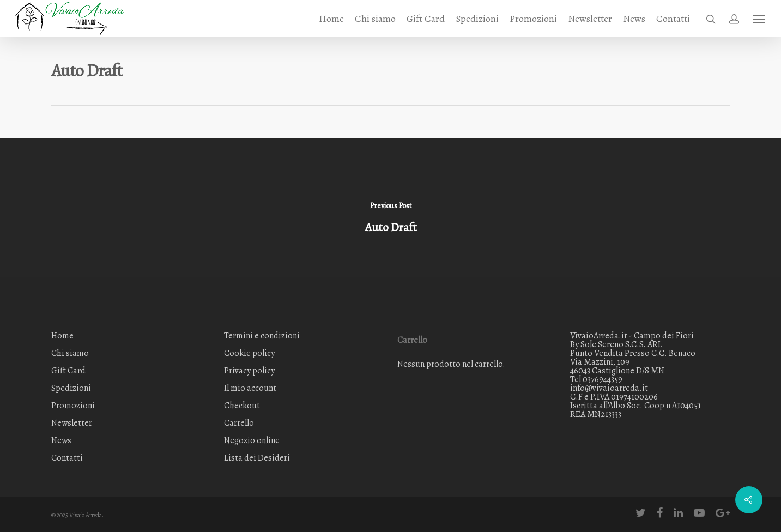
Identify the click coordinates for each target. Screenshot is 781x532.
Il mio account (250, 388)
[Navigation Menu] (759, 19)
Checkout (242, 406)
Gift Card (426, 19)
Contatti (673, 19)
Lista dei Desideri (257, 458)
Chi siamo (375, 19)
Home (331, 19)
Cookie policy (249, 353)
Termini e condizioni (262, 337)
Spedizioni (477, 19)
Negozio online (252, 440)
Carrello (239, 423)
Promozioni (533, 19)
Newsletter (590, 19)
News (634, 19)
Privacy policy (249, 371)
